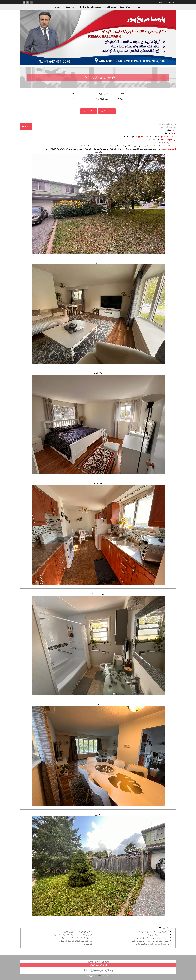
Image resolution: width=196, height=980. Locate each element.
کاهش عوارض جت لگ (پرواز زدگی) (78, 932)
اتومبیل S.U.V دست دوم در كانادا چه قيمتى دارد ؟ (72, 935)
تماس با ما (88, 944)
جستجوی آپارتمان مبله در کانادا (90, 7)
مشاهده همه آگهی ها (107, 111)
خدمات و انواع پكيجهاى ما (158, 935)
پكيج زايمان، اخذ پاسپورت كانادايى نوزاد (76, 938)
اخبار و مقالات (70, 7)
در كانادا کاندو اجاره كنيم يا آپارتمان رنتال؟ (152, 944)
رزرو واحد (26, 126)
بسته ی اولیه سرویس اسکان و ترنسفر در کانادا (150, 941)
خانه (139, 7)
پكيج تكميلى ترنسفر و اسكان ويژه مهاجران (152, 938)
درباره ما (57, 7)
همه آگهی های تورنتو (89, 111)
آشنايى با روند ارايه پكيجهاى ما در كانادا (153, 932)
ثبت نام (161, 2)
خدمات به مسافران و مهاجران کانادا (118, 7)
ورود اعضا (171, 2)
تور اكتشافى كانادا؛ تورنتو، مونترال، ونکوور (75, 941)
